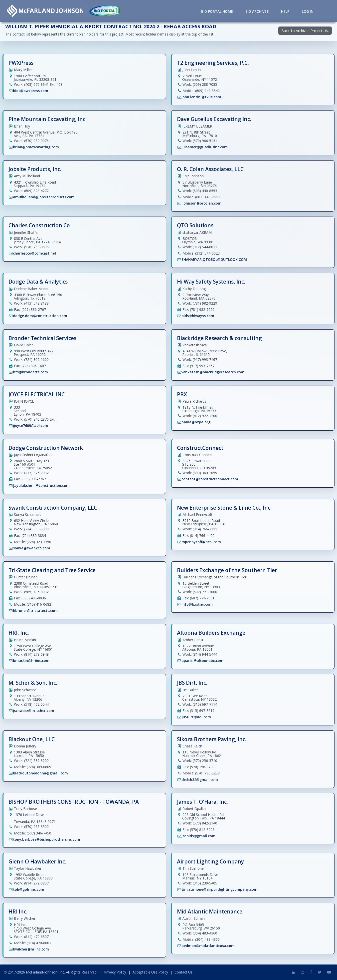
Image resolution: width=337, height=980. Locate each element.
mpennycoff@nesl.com (201, 542)
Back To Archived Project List (305, 31)
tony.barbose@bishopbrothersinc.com (47, 839)
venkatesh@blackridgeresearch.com (213, 372)
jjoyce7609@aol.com (31, 425)
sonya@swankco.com (32, 548)
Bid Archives (257, 11)
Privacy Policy (115, 972)
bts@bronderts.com (30, 372)
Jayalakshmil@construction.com (41, 485)
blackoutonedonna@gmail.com (40, 773)
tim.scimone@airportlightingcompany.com (219, 889)
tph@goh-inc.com (29, 889)
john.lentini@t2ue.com (201, 97)
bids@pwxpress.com (31, 91)
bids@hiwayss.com (198, 316)
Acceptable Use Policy (150, 972)
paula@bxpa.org (196, 422)
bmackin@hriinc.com (31, 661)
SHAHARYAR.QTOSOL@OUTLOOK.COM (214, 259)
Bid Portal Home (217, 11)
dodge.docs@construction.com (40, 316)
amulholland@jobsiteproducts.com (44, 197)
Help (285, 11)
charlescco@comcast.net (35, 253)
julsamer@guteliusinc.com (205, 147)
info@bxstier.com (197, 604)
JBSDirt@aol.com (196, 717)
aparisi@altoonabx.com (202, 661)
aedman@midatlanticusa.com (208, 946)
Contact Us (183, 972)
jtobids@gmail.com (198, 836)
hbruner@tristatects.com (35, 611)
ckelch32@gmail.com (200, 780)
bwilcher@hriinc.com (31, 949)
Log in (308, 11)
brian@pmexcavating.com (36, 147)
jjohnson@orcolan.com (201, 203)
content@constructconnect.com (210, 479)
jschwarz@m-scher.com (34, 711)
